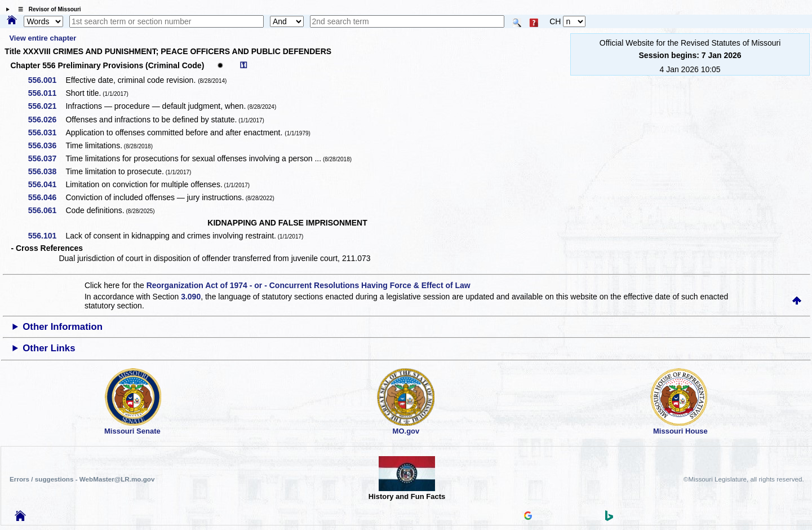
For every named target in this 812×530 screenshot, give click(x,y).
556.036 (46, 145)
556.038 (46, 171)
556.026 (46, 120)
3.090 (191, 297)
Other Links (49, 348)
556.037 (46, 158)
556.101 (46, 236)
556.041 (46, 184)
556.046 (46, 197)
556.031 (46, 132)
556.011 (46, 93)
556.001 (46, 80)
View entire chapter (43, 38)
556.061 (46, 210)
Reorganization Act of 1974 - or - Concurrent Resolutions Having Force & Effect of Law (309, 285)
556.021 (46, 106)
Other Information (63, 327)
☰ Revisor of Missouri (47, 9)
